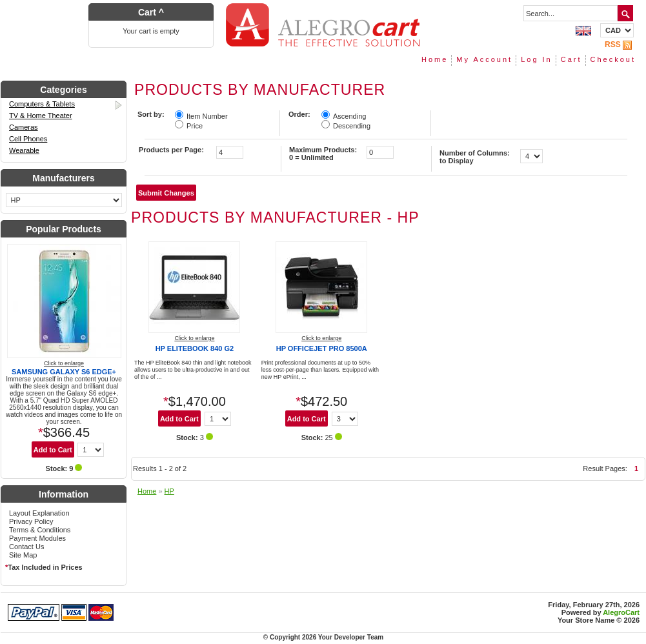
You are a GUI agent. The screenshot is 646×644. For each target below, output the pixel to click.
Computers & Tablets (67, 105)
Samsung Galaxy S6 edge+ (64, 372)
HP (169, 491)
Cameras (24, 127)
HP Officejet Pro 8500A (322, 348)
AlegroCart (621, 612)
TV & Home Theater (41, 116)
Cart (571, 59)
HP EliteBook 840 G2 (195, 348)
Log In (537, 59)
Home (435, 59)
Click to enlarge (64, 363)
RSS (619, 45)
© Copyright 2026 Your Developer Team (323, 637)
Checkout (613, 59)
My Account (484, 59)
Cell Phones (28, 139)
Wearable (24, 150)
